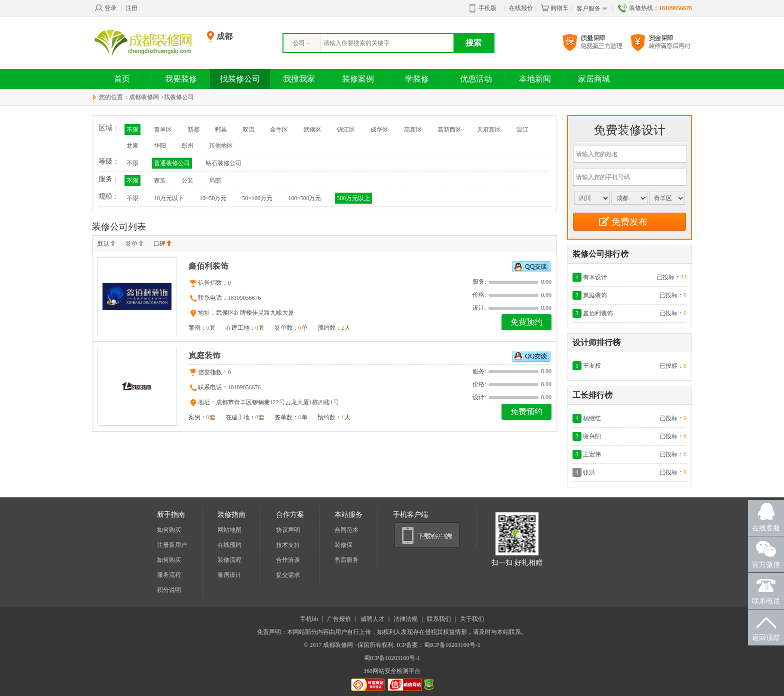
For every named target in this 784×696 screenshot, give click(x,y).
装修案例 (358, 79)
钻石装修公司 (223, 163)
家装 (160, 181)
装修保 (343, 545)
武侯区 (312, 130)
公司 (301, 43)
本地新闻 (535, 79)
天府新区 (489, 130)
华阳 (160, 146)
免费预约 (526, 322)
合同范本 (346, 530)
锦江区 (346, 130)
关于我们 (472, 619)
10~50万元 (213, 198)
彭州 (187, 146)
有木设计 (595, 277)
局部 (215, 181)
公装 (187, 181)
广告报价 (339, 619)
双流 (248, 130)
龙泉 (132, 146)
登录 (105, 8)
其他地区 (221, 146)
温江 (522, 130)
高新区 (413, 130)
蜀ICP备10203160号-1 (392, 658)
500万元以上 (353, 198)
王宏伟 (592, 454)
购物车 (554, 8)
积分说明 (169, 590)
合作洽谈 (288, 560)
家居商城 (594, 79)
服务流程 (169, 575)
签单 (134, 244)
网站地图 (229, 530)
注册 (131, 8)
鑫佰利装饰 (208, 266)
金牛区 (279, 130)
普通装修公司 (172, 163)
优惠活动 (476, 79)
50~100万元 (258, 198)
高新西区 (449, 130)
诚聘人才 (372, 619)
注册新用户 (172, 545)
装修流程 (229, 560)
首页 (122, 79)
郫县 (221, 130)
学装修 (417, 79)
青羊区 (163, 130)
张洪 (589, 472)
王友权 (592, 366)
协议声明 (288, 530)
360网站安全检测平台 (392, 671)
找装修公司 (240, 79)
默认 (106, 244)
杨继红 (592, 418)
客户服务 (592, 9)
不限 (132, 130)
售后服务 (346, 560)
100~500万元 (305, 198)
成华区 (379, 130)
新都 (193, 130)
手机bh (309, 619)
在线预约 (229, 545)
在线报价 (521, 8)
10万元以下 (169, 198)
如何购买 (169, 530)
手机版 (483, 9)
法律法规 (405, 619)
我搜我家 (299, 79)
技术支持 (288, 545)
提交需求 (288, 575)
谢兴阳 (592, 436)
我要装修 (181, 79)
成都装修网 (144, 97)
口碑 (162, 244)
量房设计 (229, 575)
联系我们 (439, 619)
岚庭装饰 (204, 356)
